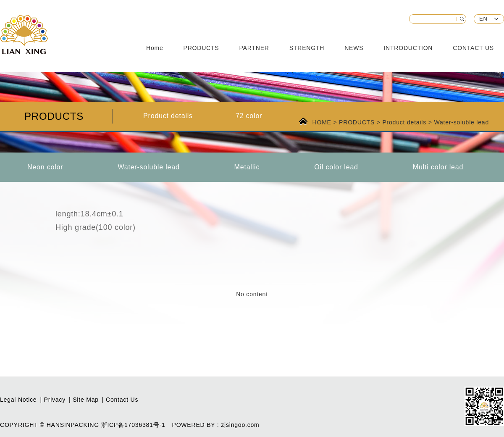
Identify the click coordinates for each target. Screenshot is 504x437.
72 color (249, 116)
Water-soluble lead (461, 122)
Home (155, 48)
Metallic (247, 167)
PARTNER (254, 48)
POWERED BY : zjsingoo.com (216, 425)
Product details (168, 116)
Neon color (45, 167)
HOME (323, 122)
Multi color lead (438, 167)
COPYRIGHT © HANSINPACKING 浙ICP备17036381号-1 (83, 425)
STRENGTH (307, 48)
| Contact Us (120, 400)
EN (483, 19)
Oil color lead (336, 167)
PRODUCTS (201, 48)
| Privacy (53, 400)
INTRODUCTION (408, 48)
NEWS (354, 48)
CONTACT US (473, 48)
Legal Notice (18, 400)
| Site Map (84, 400)
